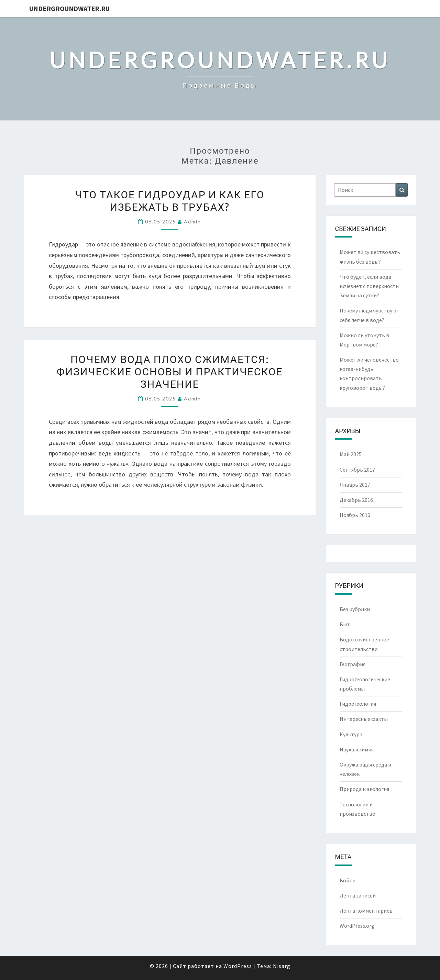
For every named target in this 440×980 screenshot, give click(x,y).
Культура (351, 734)
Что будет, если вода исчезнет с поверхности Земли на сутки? (369, 286)
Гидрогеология (358, 704)
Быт (345, 624)
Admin (192, 222)
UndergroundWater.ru (69, 8)
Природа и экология (364, 789)
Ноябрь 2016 (355, 515)
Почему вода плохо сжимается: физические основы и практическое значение (170, 371)
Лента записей (358, 895)
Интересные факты (364, 719)
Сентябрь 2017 (357, 470)
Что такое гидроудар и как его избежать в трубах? (170, 200)
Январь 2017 (355, 485)
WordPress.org (357, 926)
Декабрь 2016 (356, 500)
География (353, 664)
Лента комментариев (366, 911)
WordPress (238, 966)
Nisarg (282, 966)
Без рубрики (355, 609)
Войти (348, 880)
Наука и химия (357, 749)
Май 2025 (351, 454)
